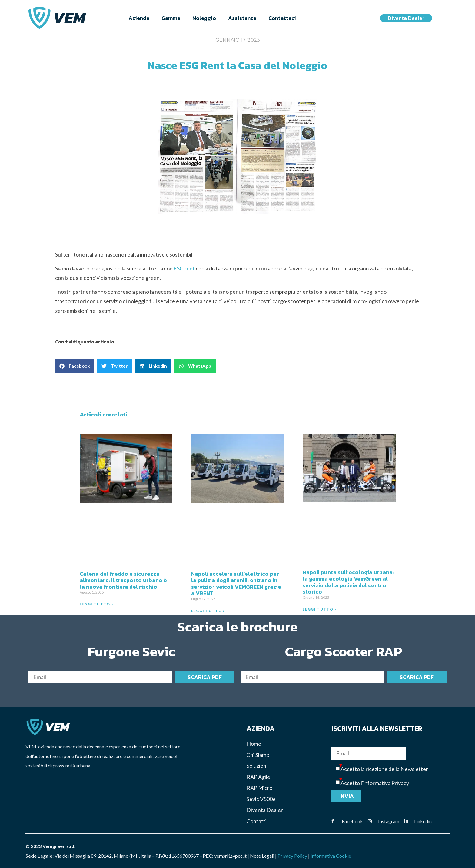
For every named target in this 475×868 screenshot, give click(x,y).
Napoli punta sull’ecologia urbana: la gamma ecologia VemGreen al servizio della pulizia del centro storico (348, 582)
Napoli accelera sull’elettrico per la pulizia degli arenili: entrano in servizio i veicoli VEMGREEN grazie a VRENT (236, 584)
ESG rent (184, 268)
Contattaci (282, 18)
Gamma (171, 18)
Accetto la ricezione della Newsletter (384, 769)
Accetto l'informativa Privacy (375, 783)
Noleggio (204, 18)
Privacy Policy (292, 856)
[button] (75, 366)
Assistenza (242, 18)
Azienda (139, 18)
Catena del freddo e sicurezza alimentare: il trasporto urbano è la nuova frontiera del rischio (123, 580)
